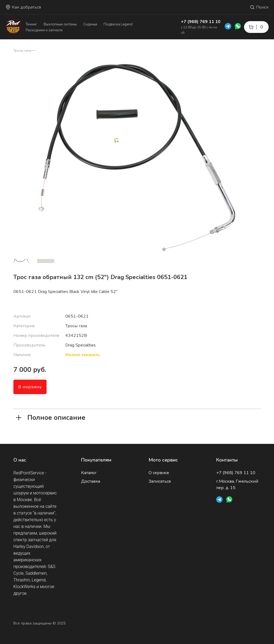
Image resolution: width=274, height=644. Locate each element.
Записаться (160, 481)
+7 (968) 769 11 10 (201, 22)
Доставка (91, 481)
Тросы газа (22, 51)
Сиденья (90, 24)
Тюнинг (31, 24)
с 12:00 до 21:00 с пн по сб (199, 30)
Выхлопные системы (60, 24)
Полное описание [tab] (51, 417)
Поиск (259, 7)
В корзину (30, 387)
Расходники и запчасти (44, 30)
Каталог (89, 473)
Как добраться (23, 7)
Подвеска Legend (118, 24)
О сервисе (159, 473)
